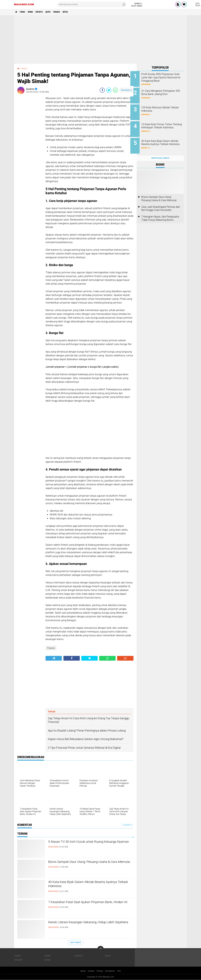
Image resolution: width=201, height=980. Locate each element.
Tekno (24, 12)
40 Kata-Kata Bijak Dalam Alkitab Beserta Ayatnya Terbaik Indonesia (84, 885)
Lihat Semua (75, 942)
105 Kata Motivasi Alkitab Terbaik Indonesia (162, 108)
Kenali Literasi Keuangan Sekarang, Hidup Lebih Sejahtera (90, 925)
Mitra (78, 12)
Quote (57, 12)
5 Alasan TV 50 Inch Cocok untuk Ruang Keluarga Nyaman (83, 845)
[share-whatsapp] (115, 90)
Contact (91, 971)
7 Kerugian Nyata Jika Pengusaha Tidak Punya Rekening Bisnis (160, 213)
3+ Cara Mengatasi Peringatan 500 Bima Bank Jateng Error (164, 92)
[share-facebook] (102, 90)
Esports (46, 12)
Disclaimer (111, 971)
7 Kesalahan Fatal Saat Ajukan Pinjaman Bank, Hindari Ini (89, 905)
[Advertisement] (100, 39)
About (82, 971)
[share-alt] (54, 658)
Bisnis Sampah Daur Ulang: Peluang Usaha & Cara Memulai (88, 865)
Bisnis (34, 12)
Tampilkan (127, 825)
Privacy (100, 971)
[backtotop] (100, 949)
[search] (92, 4)
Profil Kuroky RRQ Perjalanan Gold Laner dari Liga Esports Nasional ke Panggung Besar (164, 77)
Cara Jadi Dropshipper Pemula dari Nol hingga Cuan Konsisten (161, 203)
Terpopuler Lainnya (160, 153)
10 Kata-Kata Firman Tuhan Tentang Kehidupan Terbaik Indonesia (163, 125)
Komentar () (126, 90)
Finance (67, 12)
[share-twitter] (109, 90)
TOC (120, 971)
